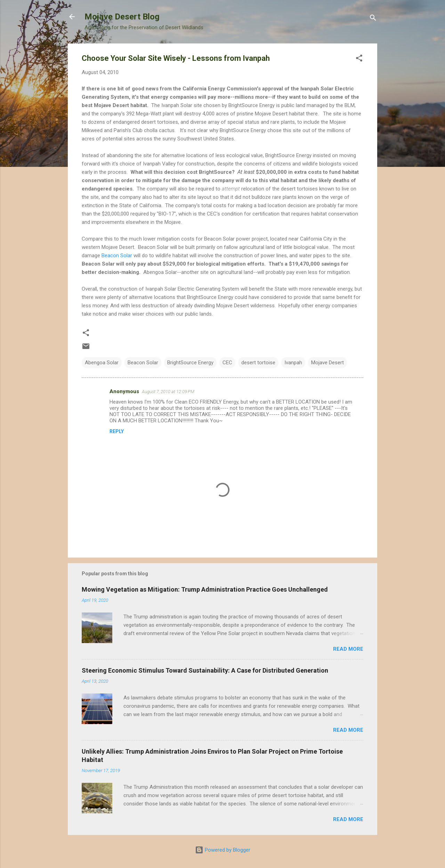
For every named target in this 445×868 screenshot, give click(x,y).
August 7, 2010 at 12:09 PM (168, 392)
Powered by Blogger (223, 850)
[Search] (373, 19)
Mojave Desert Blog (122, 17)
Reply (117, 431)
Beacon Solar (117, 255)
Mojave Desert (327, 363)
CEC (227, 363)
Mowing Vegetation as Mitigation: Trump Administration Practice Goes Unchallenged (205, 589)
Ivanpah (293, 363)
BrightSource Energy (190, 363)
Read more (348, 649)
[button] (359, 59)
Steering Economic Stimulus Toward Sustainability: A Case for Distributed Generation (205, 670)
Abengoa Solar (102, 363)
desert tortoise (258, 363)
